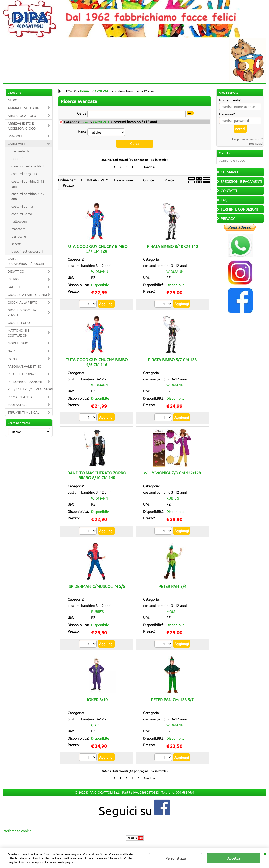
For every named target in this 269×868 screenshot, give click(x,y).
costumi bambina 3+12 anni (28, 184)
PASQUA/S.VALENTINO (24, 366)
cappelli (17, 159)
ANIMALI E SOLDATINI (24, 108)
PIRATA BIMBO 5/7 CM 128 (172, 359)
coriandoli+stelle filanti (28, 166)
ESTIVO (13, 279)
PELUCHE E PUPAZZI (22, 374)
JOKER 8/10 (97, 699)
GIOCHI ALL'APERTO (22, 302)
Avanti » (149, 167)
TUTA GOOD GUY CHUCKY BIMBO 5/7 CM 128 (97, 248)
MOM (171, 611)
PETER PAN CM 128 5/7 (172, 699)
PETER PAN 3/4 (172, 586)
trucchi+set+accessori (27, 251)
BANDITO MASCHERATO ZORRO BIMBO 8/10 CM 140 (97, 475)
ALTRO (12, 100)
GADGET (14, 287)
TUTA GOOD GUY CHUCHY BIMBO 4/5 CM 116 (97, 362)
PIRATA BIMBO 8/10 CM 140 (172, 246)
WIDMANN (100, 271)
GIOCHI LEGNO (19, 323)
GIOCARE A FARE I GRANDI (27, 295)
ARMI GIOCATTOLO (22, 116)
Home (85, 122)
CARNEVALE (17, 144)
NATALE (13, 351)
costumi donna (22, 206)
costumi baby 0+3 (24, 174)
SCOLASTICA (17, 404)
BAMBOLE (15, 136)
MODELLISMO (18, 343)
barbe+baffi (20, 151)
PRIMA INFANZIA (20, 397)
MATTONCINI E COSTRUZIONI (18, 333)
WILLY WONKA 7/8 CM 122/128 (172, 473)
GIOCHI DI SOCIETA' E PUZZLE (23, 313)
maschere (18, 229)
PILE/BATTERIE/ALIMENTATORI (30, 389)
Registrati (256, 143)
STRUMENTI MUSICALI (24, 412)
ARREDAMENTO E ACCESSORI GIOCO (22, 126)
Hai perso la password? (247, 139)
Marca (82, 131)
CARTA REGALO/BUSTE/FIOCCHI (26, 261)
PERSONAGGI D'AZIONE (25, 381)
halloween (19, 221)
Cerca (82, 113)
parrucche (19, 236)
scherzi (16, 244)
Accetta (234, 858)
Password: (227, 114)
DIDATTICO (16, 271)
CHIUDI (265, 853)
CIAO (95, 725)
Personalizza (175, 858)
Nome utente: (230, 100)
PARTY (12, 359)
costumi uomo (22, 214)
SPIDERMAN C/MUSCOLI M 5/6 (97, 586)
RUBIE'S (173, 498)
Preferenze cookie (17, 831)
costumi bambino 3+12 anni (28, 196)
